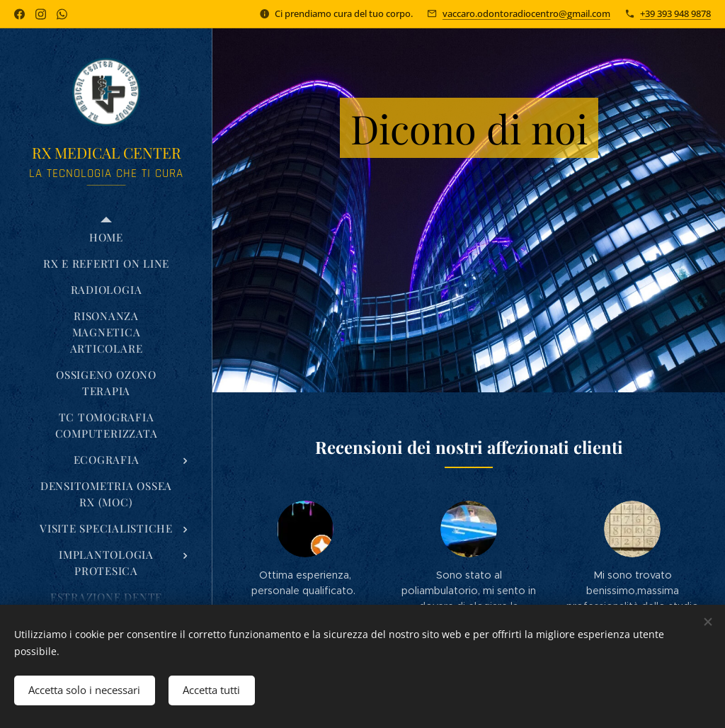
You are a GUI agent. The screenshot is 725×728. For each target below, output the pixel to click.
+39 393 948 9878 (675, 13)
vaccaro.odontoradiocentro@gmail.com (526, 13)
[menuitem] (106, 238)
